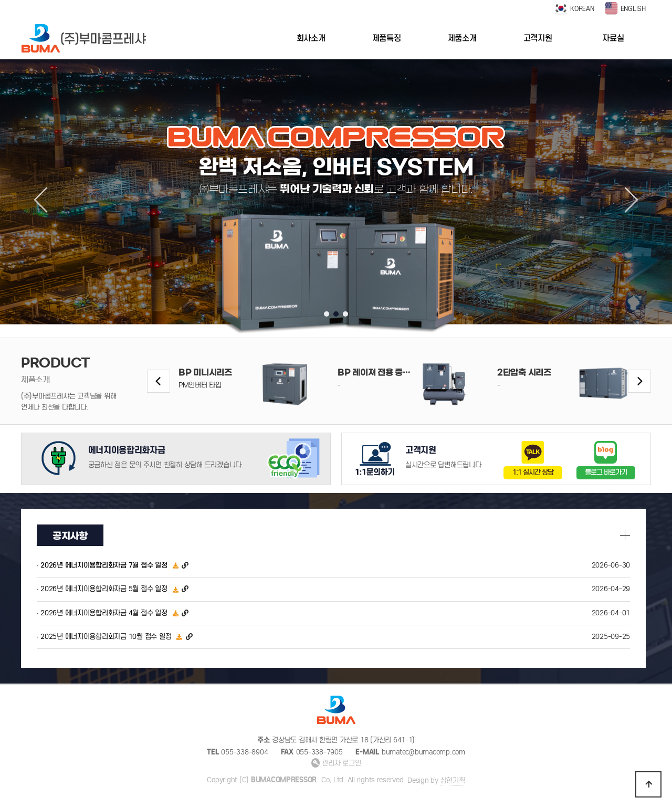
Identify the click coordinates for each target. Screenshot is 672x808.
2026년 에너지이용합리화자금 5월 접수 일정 (104, 589)
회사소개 (311, 38)
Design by (436, 781)
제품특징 (387, 38)
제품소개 (462, 38)
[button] (327, 314)
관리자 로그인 (336, 763)
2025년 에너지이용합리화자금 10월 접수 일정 (106, 637)
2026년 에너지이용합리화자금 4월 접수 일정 (104, 613)
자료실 (613, 38)
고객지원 (538, 38)
